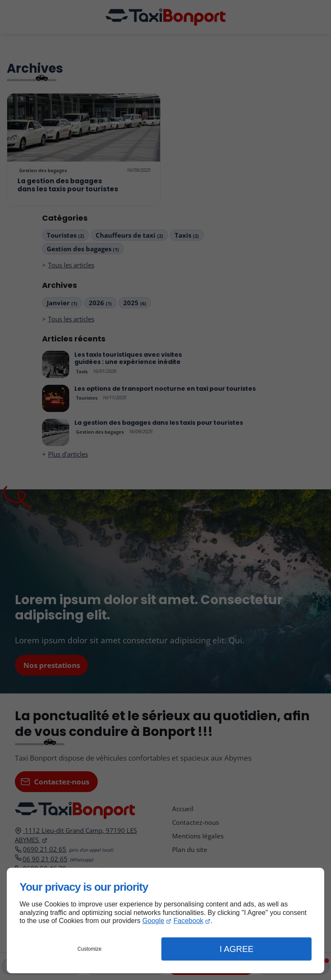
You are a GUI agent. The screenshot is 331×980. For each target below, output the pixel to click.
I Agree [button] (237, 949)
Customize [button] (89, 949)
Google (153, 921)
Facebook (188, 921)
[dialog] (165, 920)
